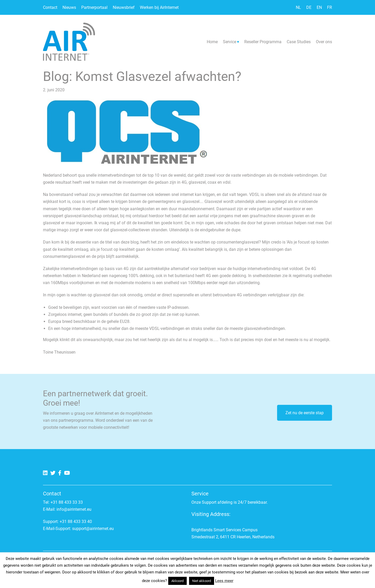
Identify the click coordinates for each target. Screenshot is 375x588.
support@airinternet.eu (93, 529)
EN (319, 7)
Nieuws (69, 7)
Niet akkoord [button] (202, 581)
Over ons (324, 42)
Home (212, 42)
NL (298, 7)
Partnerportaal (94, 7)
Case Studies (299, 42)
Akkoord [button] (177, 581)
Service (230, 42)
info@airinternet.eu (74, 509)
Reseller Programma (263, 42)
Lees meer (224, 581)
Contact (50, 7)
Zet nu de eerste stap (305, 413)
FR (330, 7)
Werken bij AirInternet (159, 7)
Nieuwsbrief (124, 7)
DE (309, 7)
